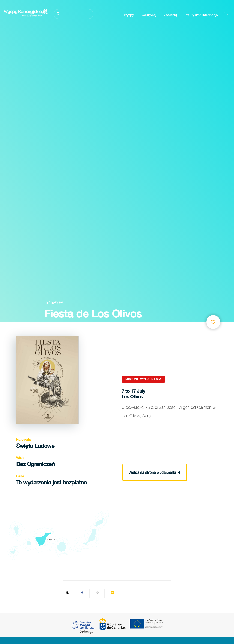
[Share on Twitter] (67, 593)
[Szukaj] (73, 14)
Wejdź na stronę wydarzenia (154, 472)
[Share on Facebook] (82, 593)
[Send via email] (112, 593)
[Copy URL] (98, 593)
